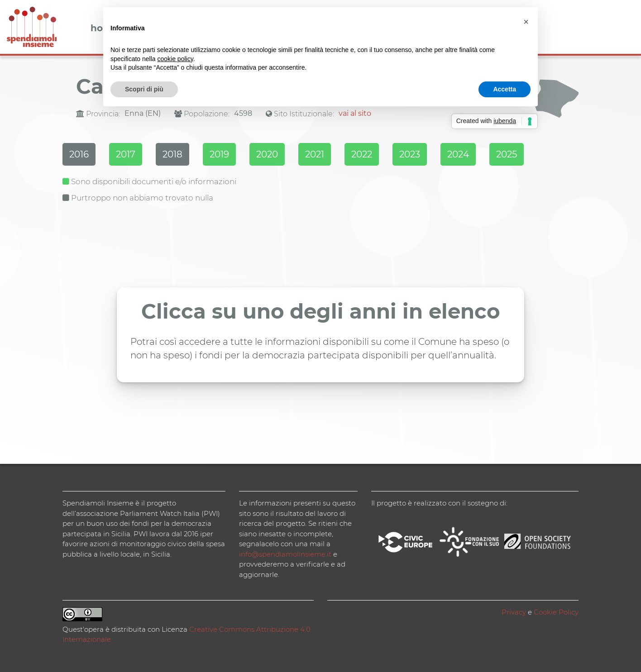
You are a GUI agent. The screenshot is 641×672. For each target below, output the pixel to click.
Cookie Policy (556, 612)
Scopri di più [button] (144, 89)
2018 (172, 154)
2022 (362, 154)
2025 (507, 154)
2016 (79, 154)
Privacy (514, 612)
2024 (458, 154)
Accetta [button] (505, 89)
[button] (526, 22)
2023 (410, 154)
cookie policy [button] (175, 59)
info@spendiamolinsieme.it (285, 554)
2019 (219, 154)
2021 (315, 154)
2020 (267, 154)
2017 (126, 154)
